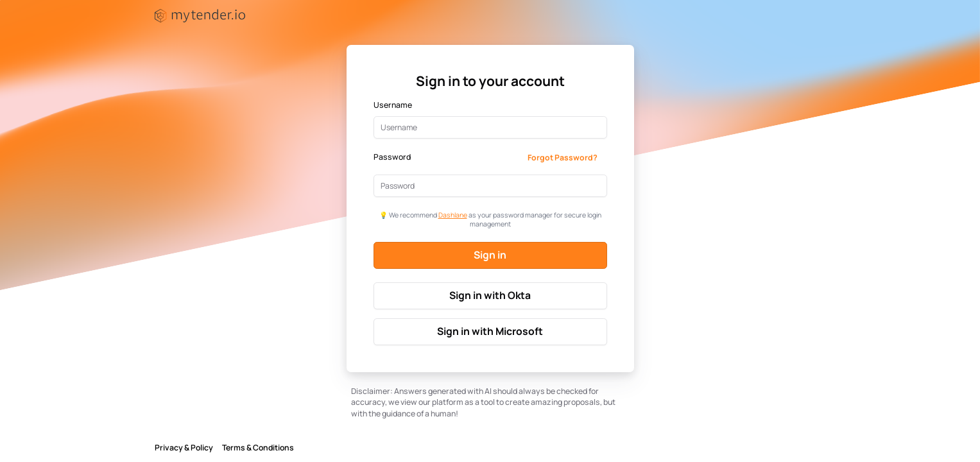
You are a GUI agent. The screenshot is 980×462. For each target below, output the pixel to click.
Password (392, 157)
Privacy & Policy (184, 448)
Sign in (490, 255)
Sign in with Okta (490, 295)
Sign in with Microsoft (490, 331)
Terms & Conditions (258, 448)
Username (393, 105)
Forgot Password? (563, 158)
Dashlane (453, 215)
